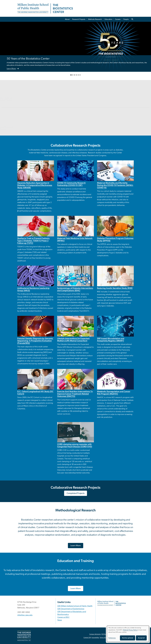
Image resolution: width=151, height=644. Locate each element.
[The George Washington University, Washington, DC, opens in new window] (24, 636)
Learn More (11, 69)
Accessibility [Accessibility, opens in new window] (95, 638)
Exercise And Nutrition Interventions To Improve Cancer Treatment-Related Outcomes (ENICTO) (75, 394)
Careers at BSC (63, 617)
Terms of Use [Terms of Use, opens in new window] (103, 638)
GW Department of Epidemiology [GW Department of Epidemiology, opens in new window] (71, 609)
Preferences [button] (112, 638)
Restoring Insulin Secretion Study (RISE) (115, 288)
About (67, 19)
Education (108, 19)
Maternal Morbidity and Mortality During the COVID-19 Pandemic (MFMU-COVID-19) (115, 185)
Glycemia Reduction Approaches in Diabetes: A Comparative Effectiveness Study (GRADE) (35, 185)
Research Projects (79, 19)
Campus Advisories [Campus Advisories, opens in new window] (95, 634)
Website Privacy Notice (130, 630)
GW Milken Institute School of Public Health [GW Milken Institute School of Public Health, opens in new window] (75, 606)
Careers (118, 19)
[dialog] (128, 634)
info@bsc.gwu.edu (25, 615)
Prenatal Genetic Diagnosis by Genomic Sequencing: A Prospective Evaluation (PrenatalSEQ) (35, 341)
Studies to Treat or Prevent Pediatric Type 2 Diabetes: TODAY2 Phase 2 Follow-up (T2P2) (34, 241)
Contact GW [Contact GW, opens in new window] (87, 638)
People (126, 19)
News (60, 620)
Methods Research (95, 19)
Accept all (141, 638)
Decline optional (128, 638)
